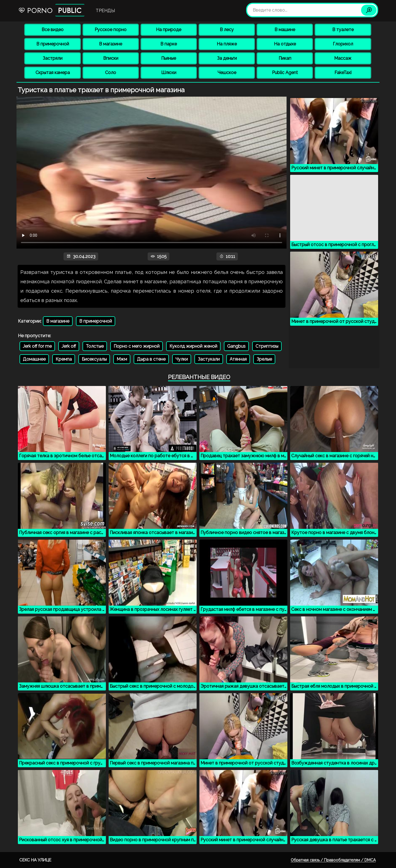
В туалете (343, 30)
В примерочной (53, 44)
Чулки (182, 359)
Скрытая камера (53, 73)
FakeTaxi (343, 73)
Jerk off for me (37, 346)
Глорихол (343, 44)
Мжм (122, 359)
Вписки (111, 58)
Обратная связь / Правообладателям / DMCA (333, 860)
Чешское (227, 73)
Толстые (95, 346)
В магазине (111, 44)
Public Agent (285, 73)
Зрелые (264, 359)
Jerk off (69, 346)
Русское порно (111, 30)
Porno (51, 10)
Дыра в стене (151, 359)
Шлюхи (169, 73)
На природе (169, 30)
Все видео (53, 30)
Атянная (238, 359)
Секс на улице (35, 860)
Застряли (53, 58)
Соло (111, 73)
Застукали (209, 359)
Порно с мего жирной (137, 346)
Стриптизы (267, 346)
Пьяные (169, 58)
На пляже (227, 44)
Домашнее (34, 359)
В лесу (227, 30)
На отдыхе (285, 44)
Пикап (285, 58)
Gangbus (236, 346)
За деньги (227, 58)
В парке (169, 44)
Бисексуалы (94, 359)
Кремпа (64, 359)
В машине (285, 30)
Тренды (105, 11)
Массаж (343, 58)
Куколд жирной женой (193, 346)
